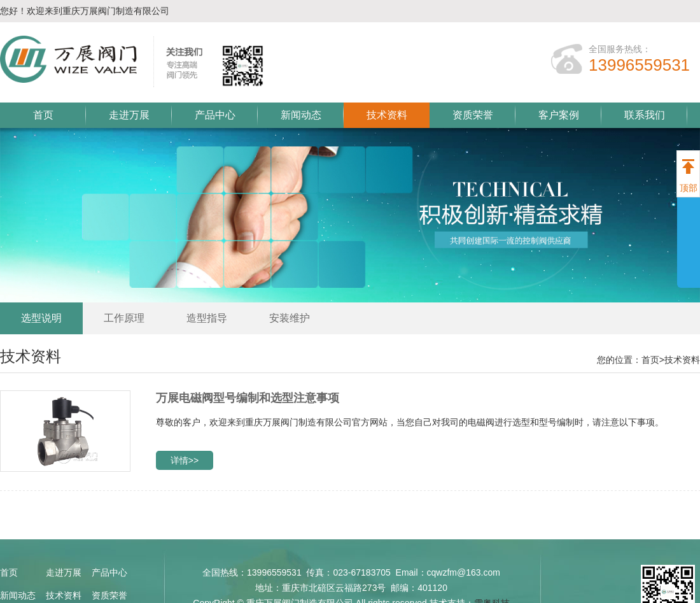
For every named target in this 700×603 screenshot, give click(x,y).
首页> (653, 360)
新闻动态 (301, 115)
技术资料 (387, 115)
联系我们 (645, 115)
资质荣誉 (473, 115)
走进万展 (129, 115)
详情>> (185, 460)
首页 (43, 115)
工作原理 (124, 318)
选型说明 (41, 318)
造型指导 (207, 318)
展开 (689, 237)
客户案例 (559, 115)
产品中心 (215, 115)
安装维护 (290, 318)
